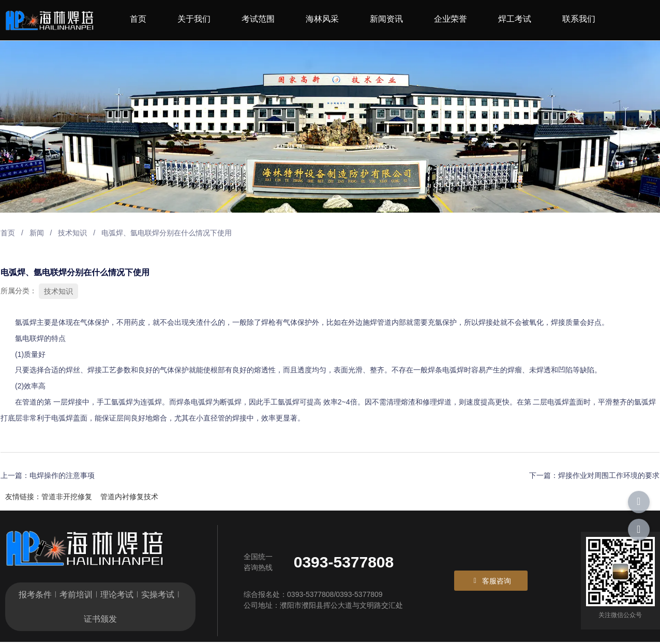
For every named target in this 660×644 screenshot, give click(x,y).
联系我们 (579, 19)
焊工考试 (515, 19)
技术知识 (72, 233)
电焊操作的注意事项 (62, 475)
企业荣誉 (451, 19)
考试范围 (258, 19)
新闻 (36, 233)
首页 (138, 19)
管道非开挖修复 (67, 497)
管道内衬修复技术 (129, 497)
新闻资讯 (386, 19)
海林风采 (322, 19)
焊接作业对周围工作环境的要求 (609, 475)
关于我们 (194, 19)
